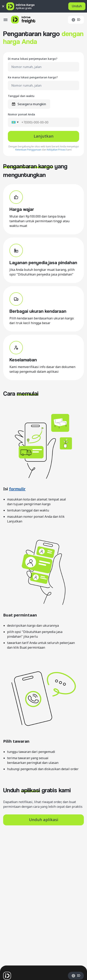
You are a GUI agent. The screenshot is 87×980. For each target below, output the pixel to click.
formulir (17, 489)
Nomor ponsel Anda (21, 114)
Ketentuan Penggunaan (28, 150)
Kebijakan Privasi (56, 150)
